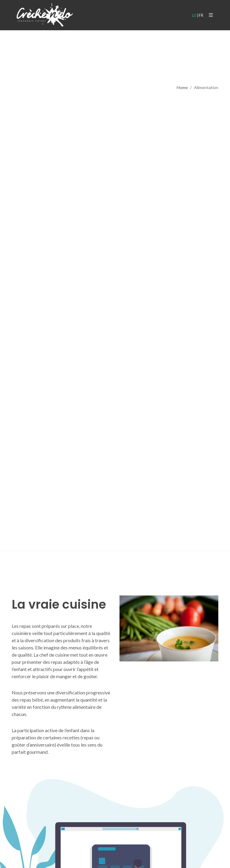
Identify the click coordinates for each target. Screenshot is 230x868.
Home (182, 87)
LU (194, 15)
